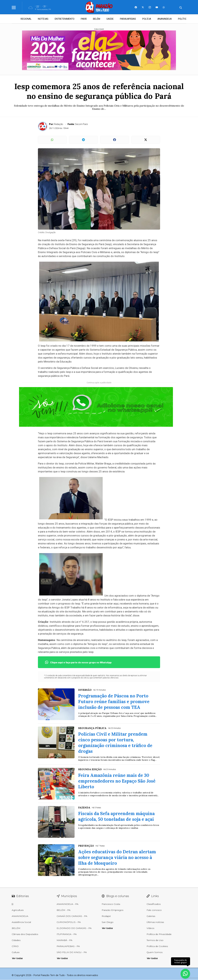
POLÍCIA (147, 19)
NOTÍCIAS (43, 19)
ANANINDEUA (165, 19)
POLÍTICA (183, 19)
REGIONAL (26, 19)
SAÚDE (110, 19)
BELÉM (97, 19)
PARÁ (84, 19)
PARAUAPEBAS (128, 19)
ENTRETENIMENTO (65, 19)
